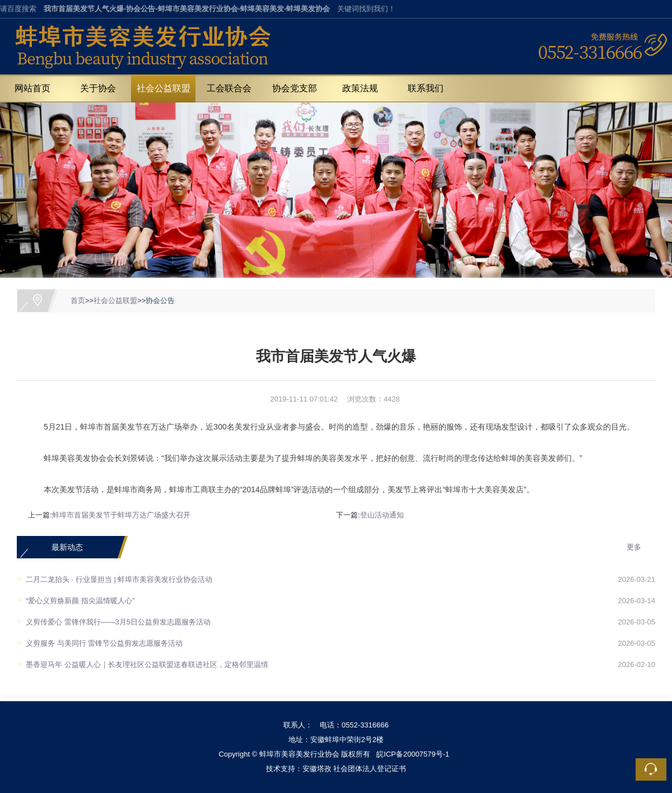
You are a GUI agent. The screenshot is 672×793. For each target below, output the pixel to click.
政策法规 (360, 88)
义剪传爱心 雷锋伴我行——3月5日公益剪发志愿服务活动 (118, 622)
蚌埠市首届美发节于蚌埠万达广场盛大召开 (121, 515)
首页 (78, 300)
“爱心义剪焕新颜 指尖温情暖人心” (80, 601)
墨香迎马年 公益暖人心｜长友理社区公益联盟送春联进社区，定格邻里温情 (147, 664)
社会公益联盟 (164, 88)
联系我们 (426, 88)
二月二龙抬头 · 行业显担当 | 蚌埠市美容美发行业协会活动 (119, 579)
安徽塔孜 (317, 769)
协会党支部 (295, 88)
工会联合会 (229, 88)
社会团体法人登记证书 (370, 769)
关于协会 (98, 88)
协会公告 (160, 300)
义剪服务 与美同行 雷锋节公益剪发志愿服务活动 (104, 643)
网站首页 (32, 88)
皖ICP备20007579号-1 (413, 754)
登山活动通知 (382, 515)
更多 (634, 547)
